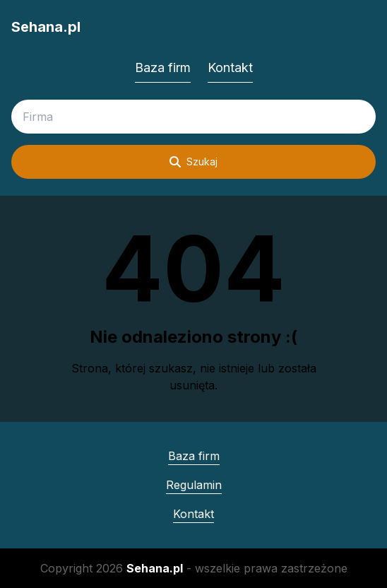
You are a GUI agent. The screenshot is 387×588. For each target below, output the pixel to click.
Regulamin (194, 485)
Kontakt (230, 67)
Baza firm (163, 67)
